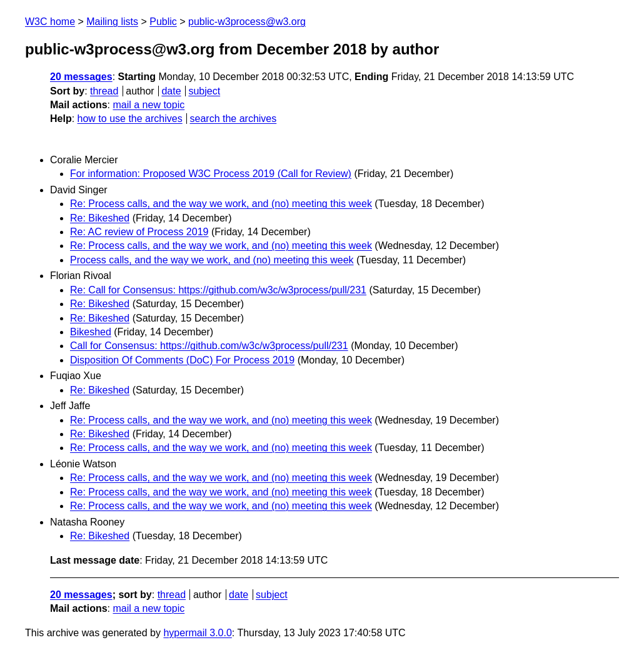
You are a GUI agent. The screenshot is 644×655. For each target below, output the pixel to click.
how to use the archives (130, 119)
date (171, 91)
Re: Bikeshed (100, 218)
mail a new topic (148, 105)
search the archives (234, 119)
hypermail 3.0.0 (197, 633)
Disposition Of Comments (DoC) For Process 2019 (182, 360)
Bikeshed (91, 332)
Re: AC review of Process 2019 (139, 232)
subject (204, 91)
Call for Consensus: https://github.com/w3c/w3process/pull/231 (209, 346)
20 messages (81, 77)
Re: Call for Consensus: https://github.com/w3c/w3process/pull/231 (218, 290)
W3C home (50, 22)
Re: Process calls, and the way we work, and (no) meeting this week (221, 204)
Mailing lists (112, 22)
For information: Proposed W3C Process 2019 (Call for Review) (211, 174)
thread (104, 91)
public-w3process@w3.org (247, 22)
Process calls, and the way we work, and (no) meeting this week (212, 260)
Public (163, 22)
